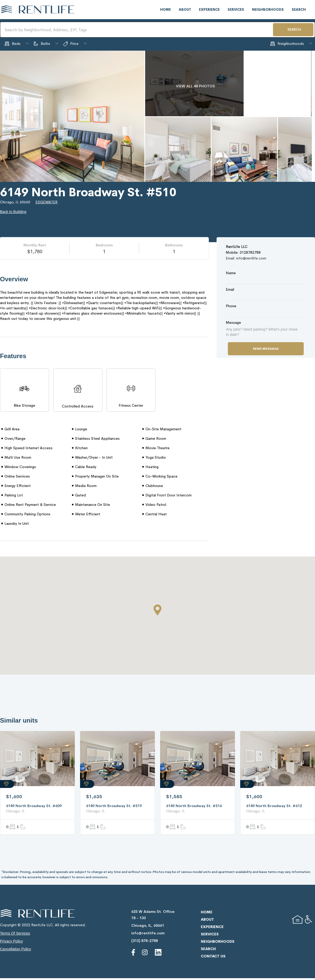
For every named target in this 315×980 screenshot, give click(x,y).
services (236, 10)
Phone (231, 306)
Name (231, 273)
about (185, 10)
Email (230, 289)
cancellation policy (15, 949)
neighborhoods (268, 10)
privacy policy (11, 941)
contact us (213, 956)
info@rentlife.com (148, 933)
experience (209, 10)
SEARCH (294, 30)
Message (233, 322)
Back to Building (13, 212)
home (166, 10)
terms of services (15, 933)
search (299, 10)
